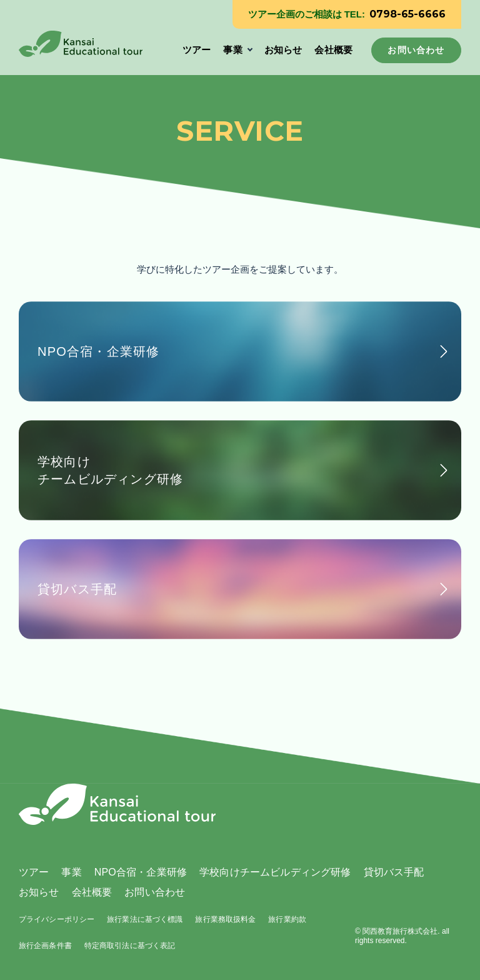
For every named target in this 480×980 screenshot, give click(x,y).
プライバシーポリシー (57, 919)
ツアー (197, 50)
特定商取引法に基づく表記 (130, 946)
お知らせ (283, 50)
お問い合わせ (155, 892)
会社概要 (333, 50)
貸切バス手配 (394, 872)
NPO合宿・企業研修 (141, 872)
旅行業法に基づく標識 (145, 919)
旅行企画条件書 (45, 946)
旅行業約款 (287, 919)
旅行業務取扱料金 (225, 919)
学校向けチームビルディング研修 (275, 872)
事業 (232, 50)
